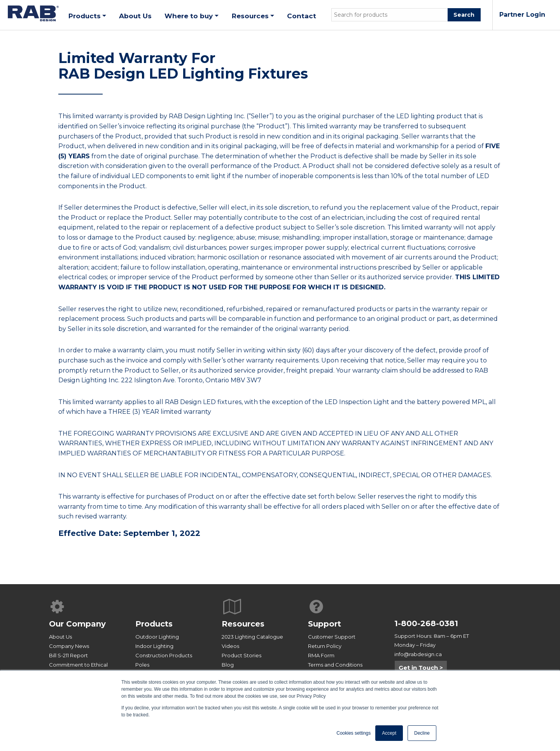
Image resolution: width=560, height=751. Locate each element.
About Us (60, 637)
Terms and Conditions (335, 665)
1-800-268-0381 (426, 623)
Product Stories (241, 655)
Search (464, 15)
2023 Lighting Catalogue (252, 637)
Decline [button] (422, 733)
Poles (142, 665)
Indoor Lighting (154, 646)
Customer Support (332, 637)
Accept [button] (389, 733)
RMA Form (321, 655)
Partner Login (522, 15)
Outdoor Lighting (157, 637)
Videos (230, 646)
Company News (69, 646)
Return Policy (325, 646)
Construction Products (164, 655)
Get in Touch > (421, 668)
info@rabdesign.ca (418, 654)
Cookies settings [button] (353, 733)
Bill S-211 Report (68, 655)
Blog (228, 665)
